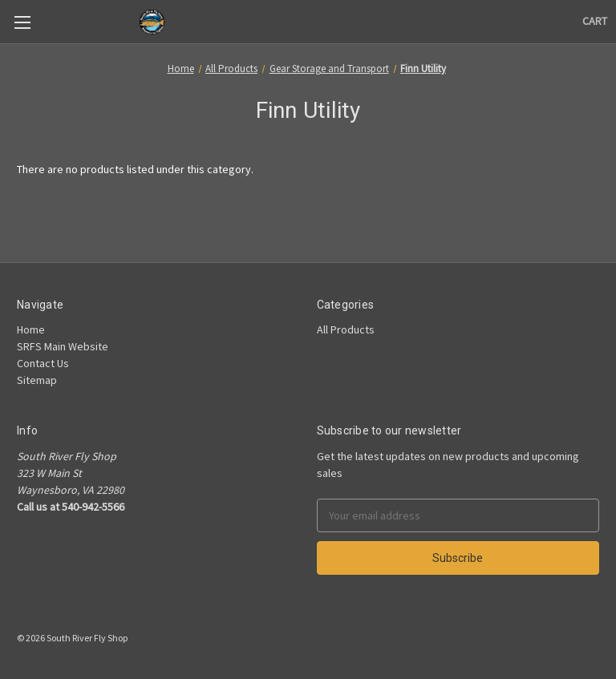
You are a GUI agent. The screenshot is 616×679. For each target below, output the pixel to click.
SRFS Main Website (63, 346)
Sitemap (37, 380)
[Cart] (595, 21)
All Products (346, 329)
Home (31, 329)
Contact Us (43, 363)
